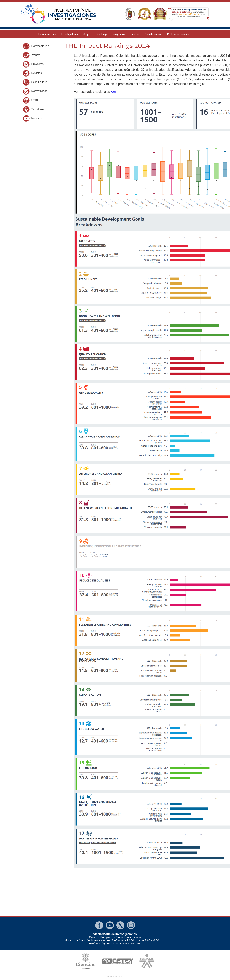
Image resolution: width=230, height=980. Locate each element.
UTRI (30, 100)
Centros (135, 34)
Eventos (32, 55)
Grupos (88, 34)
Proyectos (33, 64)
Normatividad (35, 91)
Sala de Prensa (153, 34)
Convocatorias (36, 46)
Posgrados (119, 34)
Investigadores (70, 34)
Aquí (114, 92)
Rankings (102, 34)
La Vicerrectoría (47, 34)
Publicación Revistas (179, 34)
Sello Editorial (36, 82)
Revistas (32, 73)
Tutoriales (33, 118)
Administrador (115, 977)
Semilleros (33, 109)
